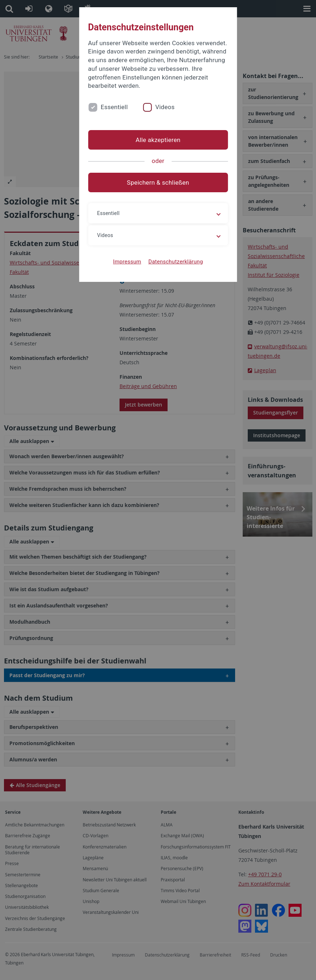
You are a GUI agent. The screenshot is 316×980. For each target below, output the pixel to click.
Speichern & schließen (158, 182)
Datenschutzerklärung (176, 262)
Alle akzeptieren (158, 140)
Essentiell (114, 107)
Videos (165, 107)
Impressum (127, 262)
